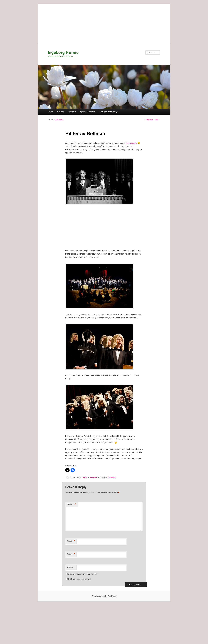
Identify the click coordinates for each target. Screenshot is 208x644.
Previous (148, 120)
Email (71, 554)
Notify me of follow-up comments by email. (83, 574)
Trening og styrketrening (108, 112)
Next (158, 120)
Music (85, 477)
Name (71, 541)
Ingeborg (93, 477)
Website (70, 567)
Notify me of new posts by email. (80, 579)
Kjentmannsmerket (87, 112)
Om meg (60, 112)
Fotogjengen (131, 143)
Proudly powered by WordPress (104, 596)
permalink (112, 477)
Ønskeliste (72, 112)
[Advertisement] (104, 23)
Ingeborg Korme (63, 52)
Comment (72, 504)
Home (51, 112)
